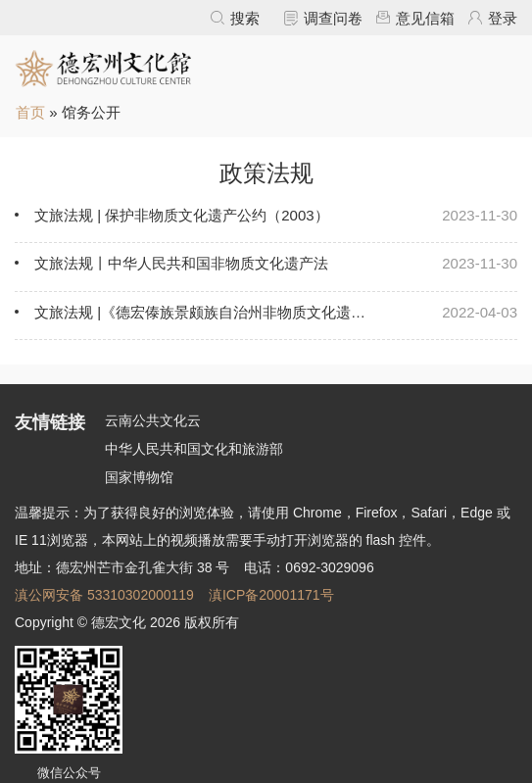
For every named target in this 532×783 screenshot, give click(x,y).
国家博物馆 (139, 477)
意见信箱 (425, 18)
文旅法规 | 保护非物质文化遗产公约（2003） (182, 215)
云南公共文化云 (153, 420)
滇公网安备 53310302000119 (104, 595)
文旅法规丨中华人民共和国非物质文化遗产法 (181, 263)
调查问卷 (333, 18)
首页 (30, 112)
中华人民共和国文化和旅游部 (194, 449)
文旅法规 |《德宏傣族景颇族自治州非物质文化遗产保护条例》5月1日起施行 (203, 312)
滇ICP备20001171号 (271, 595)
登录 (503, 18)
